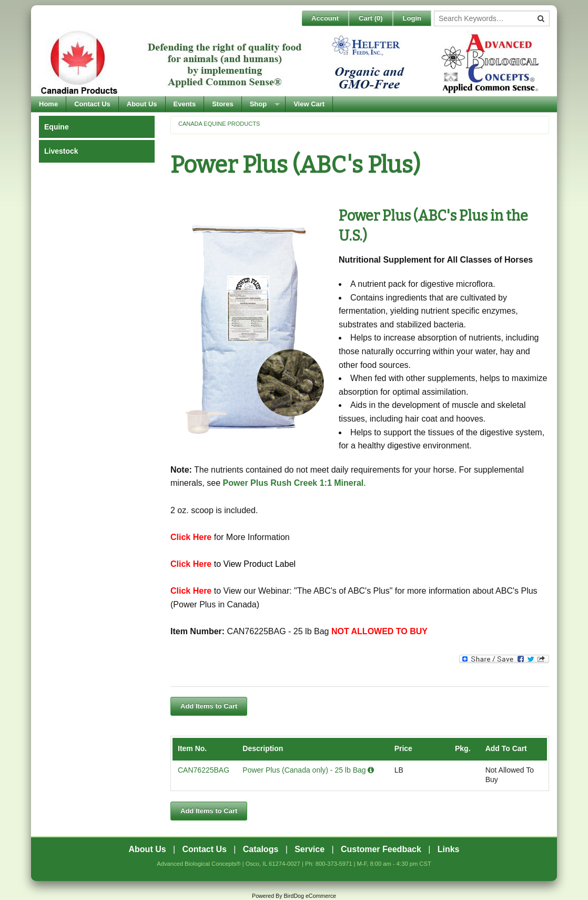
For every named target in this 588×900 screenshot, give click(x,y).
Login (412, 18)
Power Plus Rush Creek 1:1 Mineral (293, 483)
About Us (142, 104)
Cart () (371, 18)
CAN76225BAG (204, 770)
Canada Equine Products (219, 124)
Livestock (61, 151)
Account (325, 18)
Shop (258, 104)
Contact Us (92, 104)
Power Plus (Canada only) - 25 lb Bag (308, 770)
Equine (57, 127)
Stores (222, 104)
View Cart (309, 104)
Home (48, 104)
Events (185, 104)
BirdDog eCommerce (310, 896)
